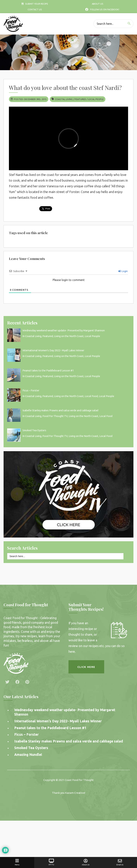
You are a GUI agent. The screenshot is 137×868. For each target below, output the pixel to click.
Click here (86, 667)
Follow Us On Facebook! (102, 10)
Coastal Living (64, 99)
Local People (96, 99)
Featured (80, 99)
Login (123, 271)
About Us (98, 4)
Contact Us (35, 9)
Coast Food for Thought (79, 780)
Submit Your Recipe (35, 4)
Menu (17, 862)
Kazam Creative (75, 793)
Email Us (120, 862)
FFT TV (51, 862)
